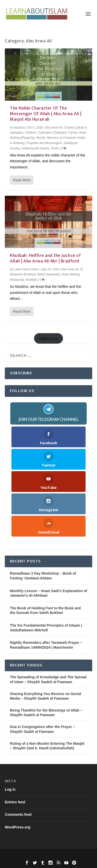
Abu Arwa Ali (54, 128)
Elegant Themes (39, 855)
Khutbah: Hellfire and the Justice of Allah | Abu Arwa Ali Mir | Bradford (45, 258)
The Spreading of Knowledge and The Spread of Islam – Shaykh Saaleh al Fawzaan (48, 679)
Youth (55, 148)
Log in (10, 789)
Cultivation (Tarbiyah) (52, 133)
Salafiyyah (71, 143)
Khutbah (31, 280)
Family (73, 133)
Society (15, 148)
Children (31, 133)
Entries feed (15, 802)
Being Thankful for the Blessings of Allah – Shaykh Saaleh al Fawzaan (46, 713)
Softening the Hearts (35, 148)
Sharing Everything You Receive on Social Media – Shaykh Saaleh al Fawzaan (45, 696)
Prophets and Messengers (44, 143)
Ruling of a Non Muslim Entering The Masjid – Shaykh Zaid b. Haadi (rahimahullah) (47, 746)
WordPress (83, 855)
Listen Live (48, 339)
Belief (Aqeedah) (49, 274)
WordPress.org (18, 827)
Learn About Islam (26, 269)
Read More (22, 180)
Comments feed (18, 814)
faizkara (19, 128)
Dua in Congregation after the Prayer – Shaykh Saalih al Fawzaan (42, 729)
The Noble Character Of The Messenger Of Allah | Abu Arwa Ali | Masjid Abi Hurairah (46, 114)
